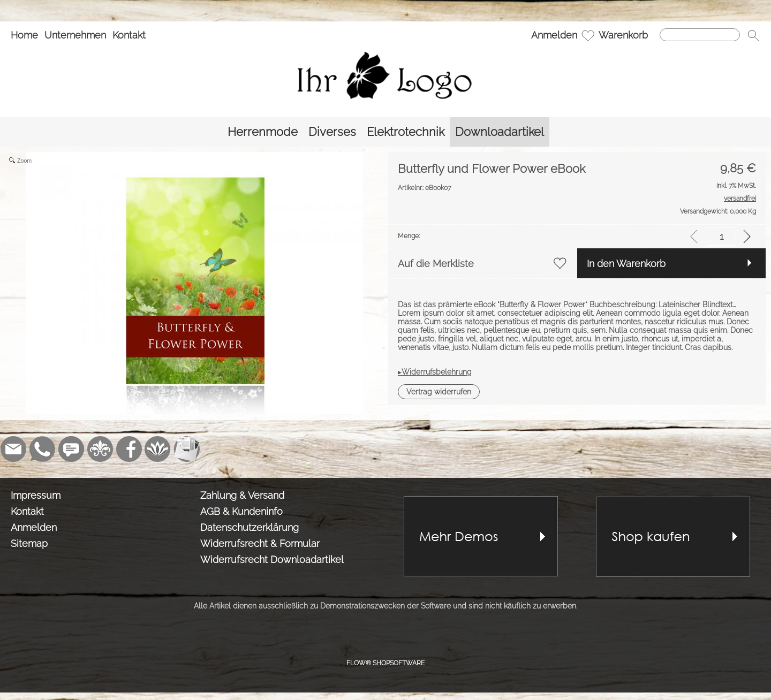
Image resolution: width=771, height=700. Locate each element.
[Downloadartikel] (500, 132)
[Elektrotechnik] (406, 132)
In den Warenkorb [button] (626, 264)
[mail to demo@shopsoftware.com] (13, 449)
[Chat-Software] (71, 449)
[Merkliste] (588, 35)
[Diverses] (332, 132)
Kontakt (129, 35)
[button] (753, 35)
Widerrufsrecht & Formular (260, 543)
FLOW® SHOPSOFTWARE (385, 663)
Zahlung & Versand (242, 495)
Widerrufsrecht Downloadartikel (272, 560)
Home (24, 35)
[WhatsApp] (42, 449)
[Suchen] (700, 35)
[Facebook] (129, 449)
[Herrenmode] (263, 132)
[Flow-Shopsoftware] (158, 449)
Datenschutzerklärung (250, 527)
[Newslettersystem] (187, 449)
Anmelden (554, 35)
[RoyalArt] (100, 449)
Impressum (36, 495)
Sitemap (29, 543)
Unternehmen (75, 35)
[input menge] (721, 236)
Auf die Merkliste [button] (436, 264)
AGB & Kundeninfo (241, 511)
